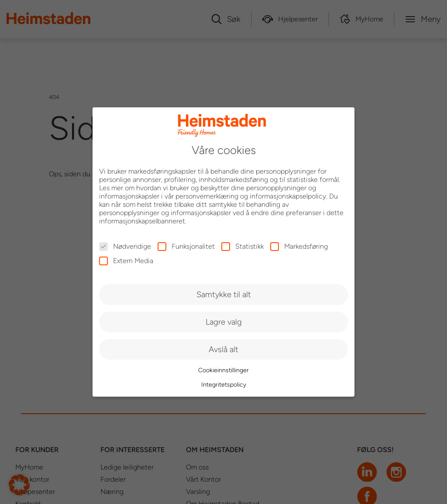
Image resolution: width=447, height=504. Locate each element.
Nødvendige (125, 246)
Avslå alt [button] (223, 349)
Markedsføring (299, 246)
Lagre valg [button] (224, 322)
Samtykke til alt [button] (224, 294)
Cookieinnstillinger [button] (223, 370)
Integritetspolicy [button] (224, 385)
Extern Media (126, 261)
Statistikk (242, 246)
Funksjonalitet (186, 246)
